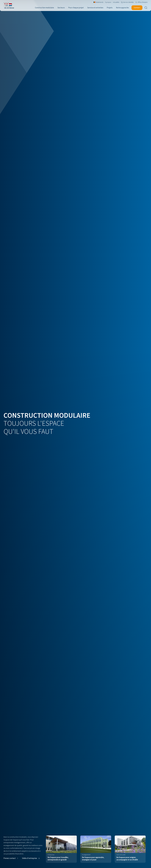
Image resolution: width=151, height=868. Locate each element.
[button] (11, 858)
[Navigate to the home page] (9, 6)
